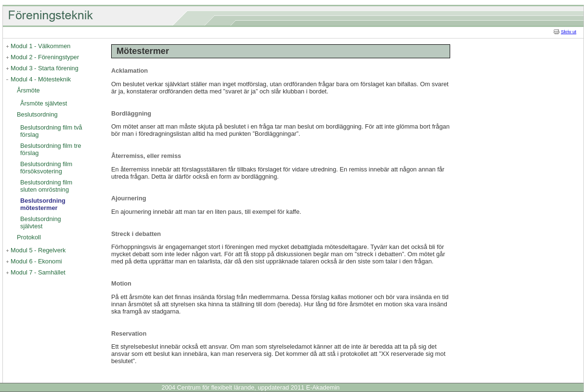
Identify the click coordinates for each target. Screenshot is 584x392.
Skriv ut (569, 32)
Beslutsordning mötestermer (43, 204)
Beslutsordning (37, 114)
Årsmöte (28, 90)
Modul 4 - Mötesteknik (41, 79)
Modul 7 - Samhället (38, 272)
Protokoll (29, 237)
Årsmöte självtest (44, 103)
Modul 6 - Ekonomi (36, 261)
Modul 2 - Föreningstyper (45, 57)
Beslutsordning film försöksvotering (46, 168)
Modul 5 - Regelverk (38, 250)
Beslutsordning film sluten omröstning (46, 186)
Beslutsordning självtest (41, 222)
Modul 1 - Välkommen (40, 46)
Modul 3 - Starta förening (45, 68)
